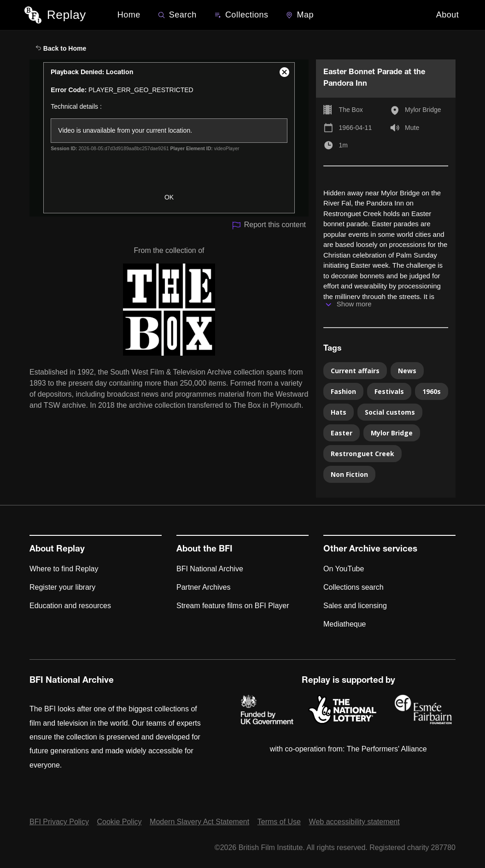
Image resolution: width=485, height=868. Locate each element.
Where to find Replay (64, 569)
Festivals (389, 391)
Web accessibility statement (354, 822)
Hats (339, 412)
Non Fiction (349, 474)
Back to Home (61, 48)
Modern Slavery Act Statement (199, 822)
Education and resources (70, 606)
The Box (351, 110)
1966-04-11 (356, 128)
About (448, 15)
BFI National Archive (210, 569)
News (407, 371)
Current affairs (355, 371)
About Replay (57, 550)
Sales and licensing (355, 606)
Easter (342, 433)
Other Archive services (370, 550)
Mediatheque (345, 624)
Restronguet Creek (362, 454)
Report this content (269, 226)
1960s (432, 391)
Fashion (343, 391)
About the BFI (205, 550)
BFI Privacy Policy (59, 822)
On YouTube (344, 569)
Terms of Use (279, 822)
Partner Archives (203, 587)
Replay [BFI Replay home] (67, 15)
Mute (412, 128)
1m (343, 145)
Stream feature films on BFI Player (233, 606)
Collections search (354, 587)
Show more (354, 304)
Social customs (390, 412)
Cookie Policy (120, 822)
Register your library (62, 587)
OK (169, 197)
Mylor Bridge (423, 110)
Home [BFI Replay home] (129, 15)
